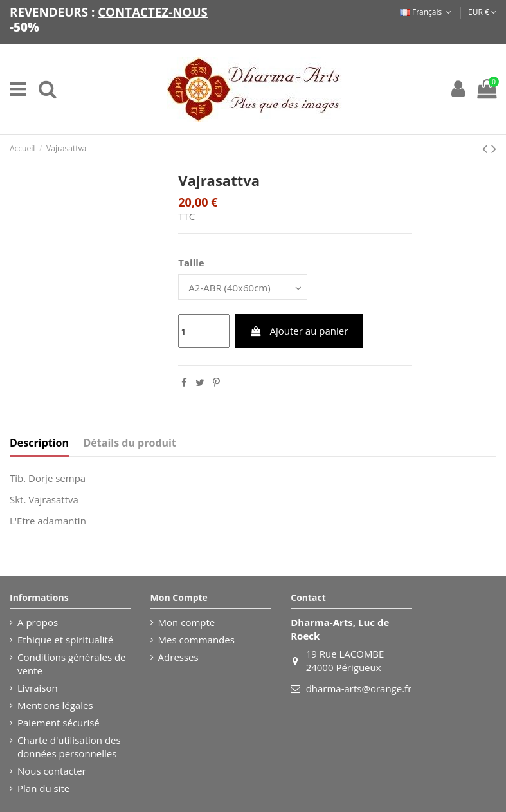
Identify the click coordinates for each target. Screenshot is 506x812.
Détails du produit (130, 443)
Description (39, 443)
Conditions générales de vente (72, 664)
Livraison (38, 688)
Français (427, 12)
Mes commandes (196, 640)
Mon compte (187, 622)
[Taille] (243, 287)
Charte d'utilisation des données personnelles (69, 747)
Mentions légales (55, 705)
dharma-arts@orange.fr (359, 688)
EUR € (482, 12)
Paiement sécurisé (59, 723)
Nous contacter (52, 771)
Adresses (178, 657)
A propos (38, 622)
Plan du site (43, 788)
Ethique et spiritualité (65, 640)
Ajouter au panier (299, 331)
